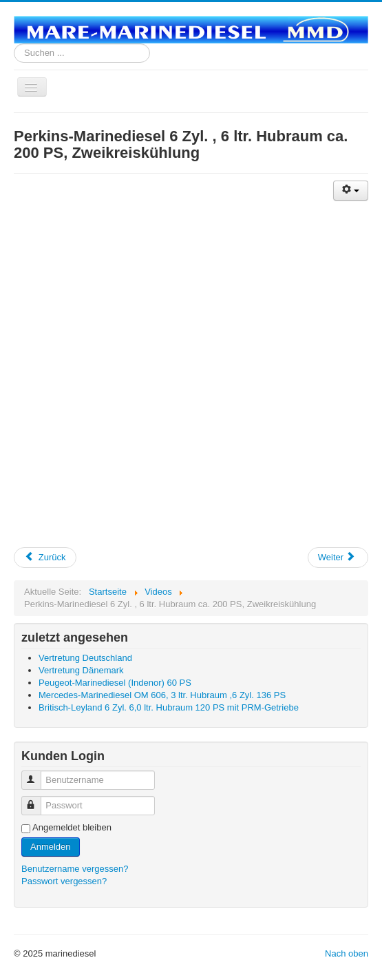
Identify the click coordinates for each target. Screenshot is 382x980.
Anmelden (51, 847)
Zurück (45, 557)
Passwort (38, 800)
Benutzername (38, 774)
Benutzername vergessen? (75, 869)
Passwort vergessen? (64, 881)
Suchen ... (14, 44)
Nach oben (347, 953)
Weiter (337, 557)
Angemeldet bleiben (72, 827)
